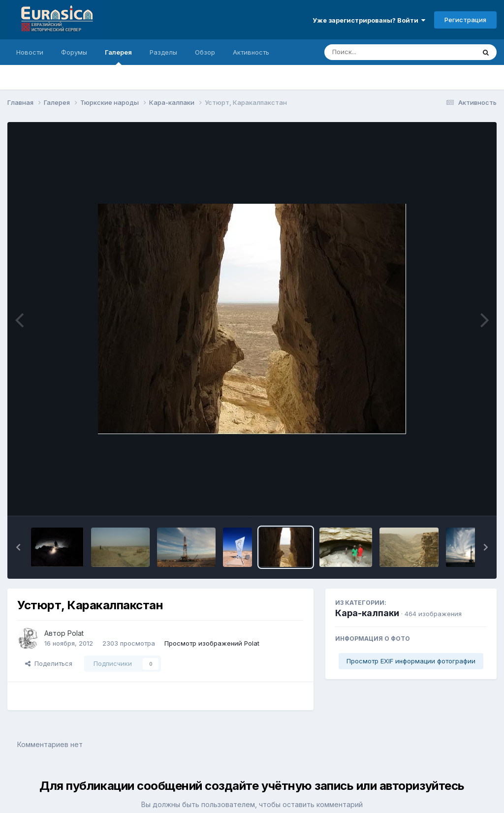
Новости (30, 52)
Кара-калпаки (367, 613)
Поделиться (49, 663)
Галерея (118, 57)
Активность (251, 52)
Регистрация (465, 20)
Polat (76, 633)
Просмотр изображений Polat (212, 643)
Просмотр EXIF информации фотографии (411, 661)
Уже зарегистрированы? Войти (369, 20)
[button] (18, 547)
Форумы (74, 52)
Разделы (163, 52)
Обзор (205, 52)
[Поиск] (381, 52)
